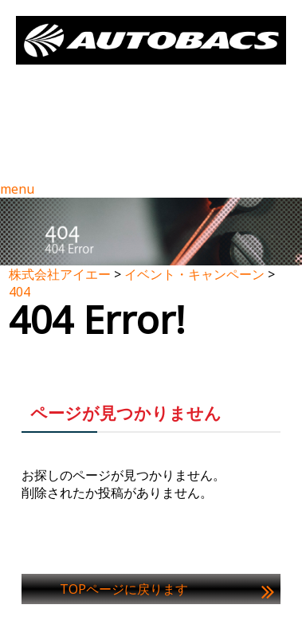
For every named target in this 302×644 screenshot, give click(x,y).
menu (17, 189)
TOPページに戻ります (124, 589)
